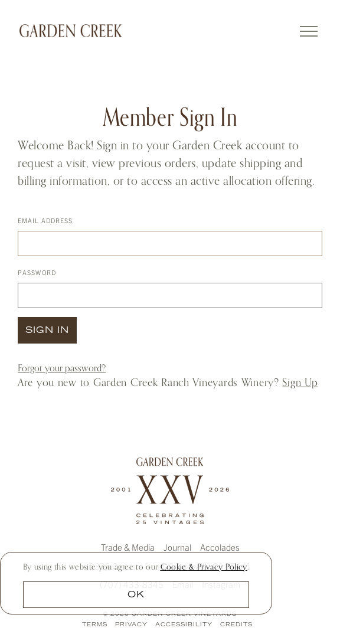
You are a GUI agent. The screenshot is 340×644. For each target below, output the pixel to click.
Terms (95, 625)
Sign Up (300, 382)
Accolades (220, 547)
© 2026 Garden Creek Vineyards (170, 614)
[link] (204, 566)
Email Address (45, 220)
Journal (177, 547)
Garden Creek (71, 31)
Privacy (131, 625)
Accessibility (184, 625)
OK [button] (136, 595)
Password (37, 272)
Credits (236, 625)
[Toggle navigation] (310, 30)
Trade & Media (128, 547)
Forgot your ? (62, 368)
